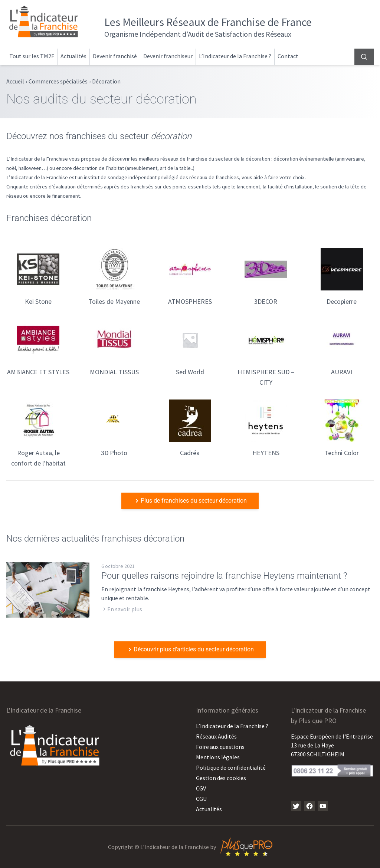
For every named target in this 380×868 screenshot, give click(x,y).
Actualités (73, 56)
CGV (201, 788)
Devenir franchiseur (168, 56)
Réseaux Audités (216, 736)
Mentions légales (218, 757)
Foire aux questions (220, 747)
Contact (288, 56)
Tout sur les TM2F (32, 56)
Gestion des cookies (221, 778)
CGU (201, 799)
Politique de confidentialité (231, 767)
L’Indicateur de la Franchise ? (235, 56)
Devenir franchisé (115, 56)
